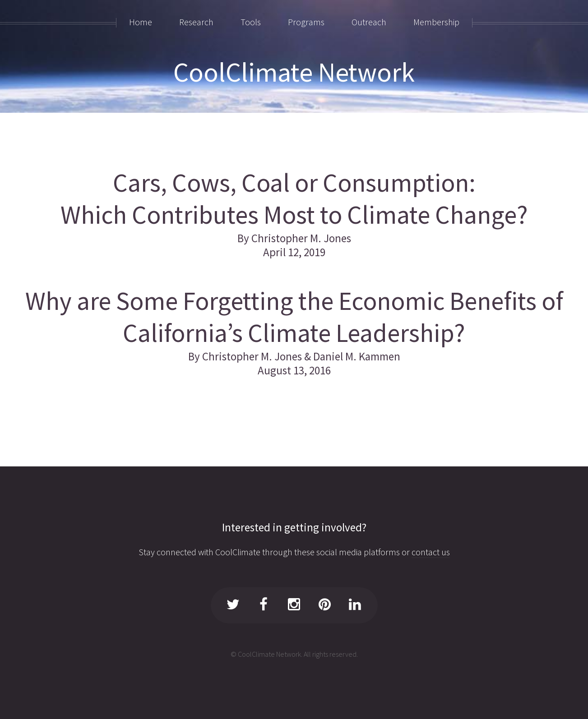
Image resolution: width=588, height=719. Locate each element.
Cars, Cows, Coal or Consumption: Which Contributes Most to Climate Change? (294, 199)
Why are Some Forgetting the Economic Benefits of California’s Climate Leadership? (294, 317)
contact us (431, 552)
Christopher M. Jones (301, 238)
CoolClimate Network (294, 72)
